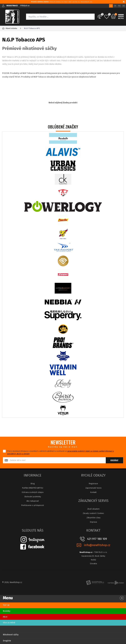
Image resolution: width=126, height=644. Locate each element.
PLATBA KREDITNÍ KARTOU (33, 488)
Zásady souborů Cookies (93, 513)
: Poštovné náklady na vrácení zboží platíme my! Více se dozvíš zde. (62, 2)
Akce (5, 617)
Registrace (93, 484)
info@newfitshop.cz (97, 545)
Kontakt (93, 492)
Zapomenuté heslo (93, 488)
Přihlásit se (25, 6)
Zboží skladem (93, 509)
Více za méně (9, 623)
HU (119, 6)
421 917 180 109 (97, 539)
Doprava (93, 522)
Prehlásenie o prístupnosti (33, 505)
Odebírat (114, 460)
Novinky (7, 611)
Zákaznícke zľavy (93, 518)
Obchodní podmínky (33, 497)
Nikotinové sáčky (11, 635)
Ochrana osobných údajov (33, 492)
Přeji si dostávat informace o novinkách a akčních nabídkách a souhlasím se (60, 452)
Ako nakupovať (33, 501)
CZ (111, 6)
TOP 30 (6, 605)
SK (115, 6)
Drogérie (7, 641)
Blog (33, 484)
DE (124, 6)
